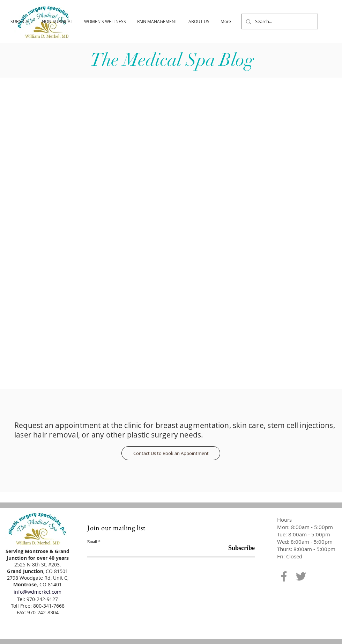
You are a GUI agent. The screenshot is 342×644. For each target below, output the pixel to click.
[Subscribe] (237, 548)
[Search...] (279, 21)
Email (92, 542)
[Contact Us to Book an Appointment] (171, 453)
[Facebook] (284, 576)
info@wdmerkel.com (38, 592)
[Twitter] (301, 576)
